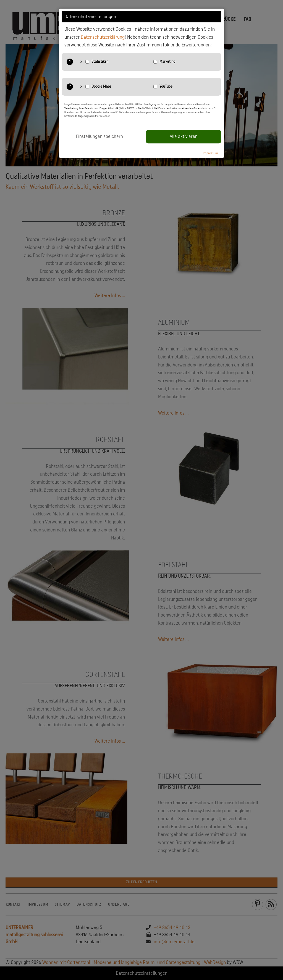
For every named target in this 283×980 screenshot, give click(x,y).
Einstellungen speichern (99, 137)
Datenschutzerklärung (103, 37)
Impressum (210, 153)
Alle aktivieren (184, 137)
